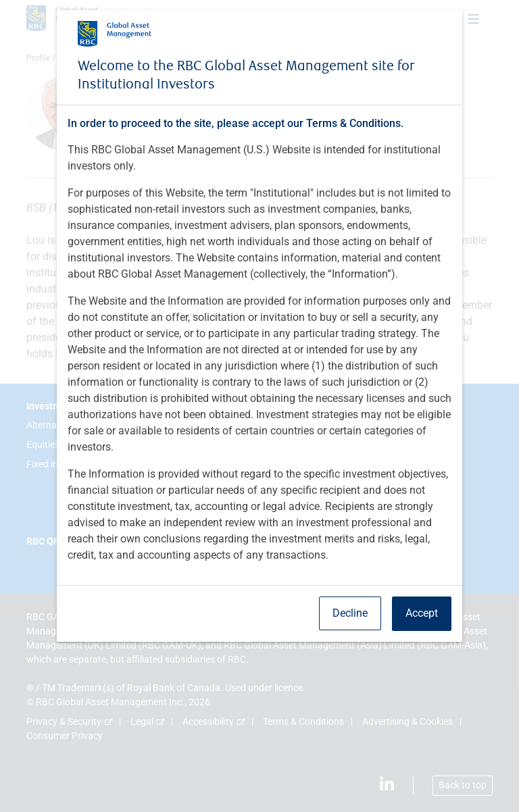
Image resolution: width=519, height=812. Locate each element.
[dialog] (259, 406)
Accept (422, 613)
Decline (350, 613)
